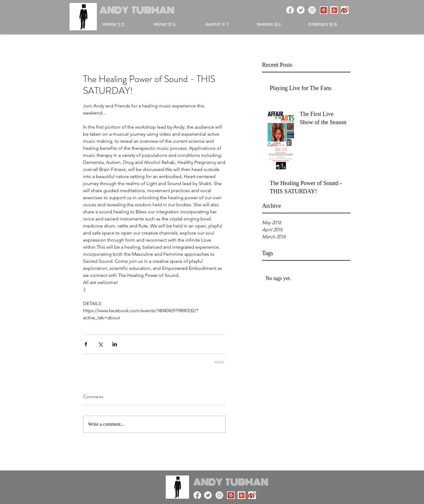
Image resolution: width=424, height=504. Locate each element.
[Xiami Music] (334, 10)
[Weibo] (345, 10)
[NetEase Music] (324, 10)
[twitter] (301, 10)
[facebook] (290, 10)
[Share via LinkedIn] (115, 344)
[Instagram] (312, 10)
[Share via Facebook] (86, 344)
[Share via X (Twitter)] (100, 344)
